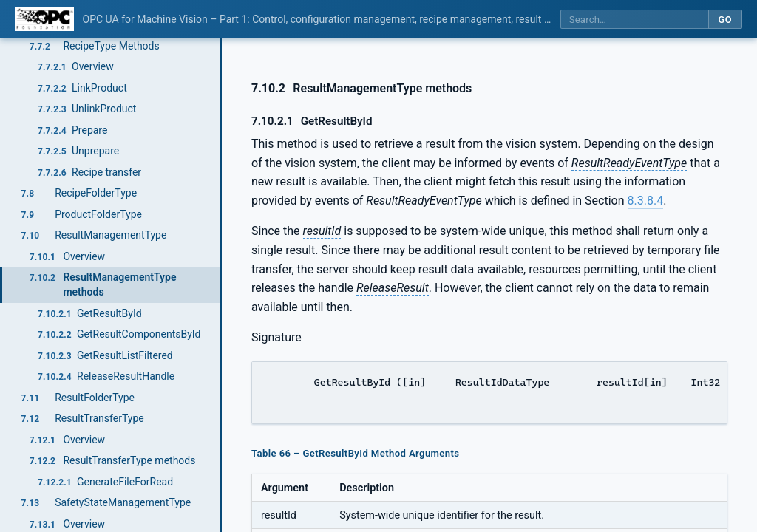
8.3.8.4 (646, 201)
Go (725, 20)
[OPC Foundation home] (44, 19)
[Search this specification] (634, 20)
